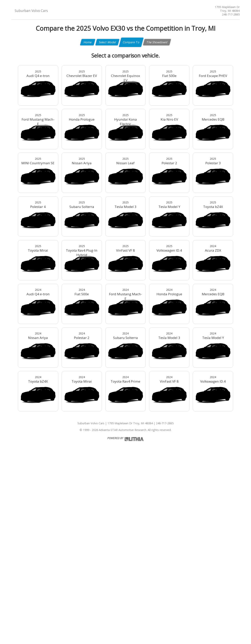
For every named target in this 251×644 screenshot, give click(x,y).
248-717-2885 (231, 14)
